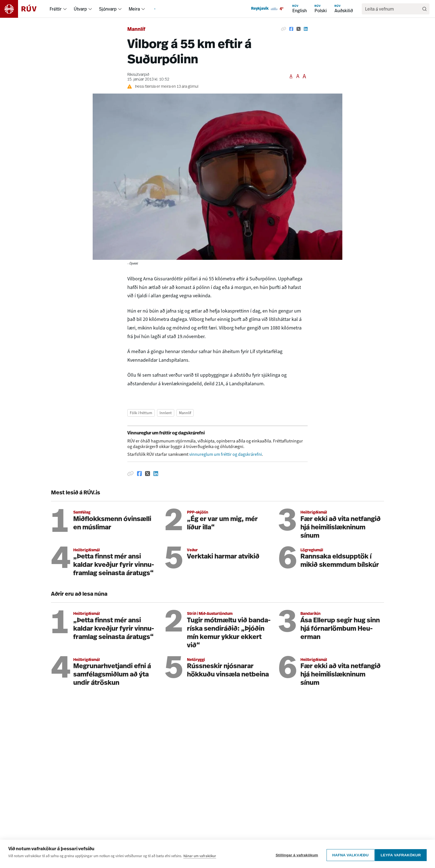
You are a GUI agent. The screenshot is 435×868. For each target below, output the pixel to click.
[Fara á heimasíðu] (23, 9)
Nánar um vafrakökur (200, 859)
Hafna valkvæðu (348, 856)
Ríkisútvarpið (138, 75)
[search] (393, 9)
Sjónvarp (108, 9)
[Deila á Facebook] (291, 29)
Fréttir (56, 9)
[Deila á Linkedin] (306, 29)
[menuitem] (65, 9)
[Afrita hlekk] (284, 29)
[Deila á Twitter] (299, 29)
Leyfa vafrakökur (401, 856)
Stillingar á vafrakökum (294, 856)
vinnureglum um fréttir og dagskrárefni (226, 454)
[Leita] (424, 9)
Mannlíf (136, 30)
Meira (134, 9)
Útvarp (80, 9)
